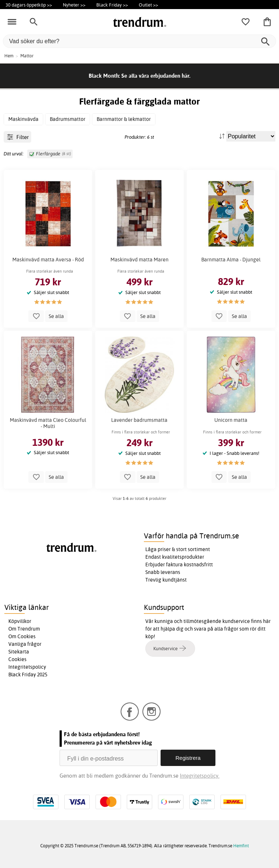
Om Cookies (22, 636)
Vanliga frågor (25, 644)
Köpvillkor (20, 621)
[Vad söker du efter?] (139, 41)
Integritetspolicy (27, 667)
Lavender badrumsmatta (139, 420)
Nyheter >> (74, 5)
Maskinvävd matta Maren (139, 260)
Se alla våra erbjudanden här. (156, 76)
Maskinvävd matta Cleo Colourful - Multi (48, 423)
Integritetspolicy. (200, 776)
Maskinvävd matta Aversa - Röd (48, 260)
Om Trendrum (24, 629)
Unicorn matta (231, 420)
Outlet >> (148, 5)
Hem (9, 56)
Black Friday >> (112, 5)
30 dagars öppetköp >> (29, 5)
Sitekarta (19, 652)
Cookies (17, 659)
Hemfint (241, 846)
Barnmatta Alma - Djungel (231, 260)
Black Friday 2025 (28, 675)
